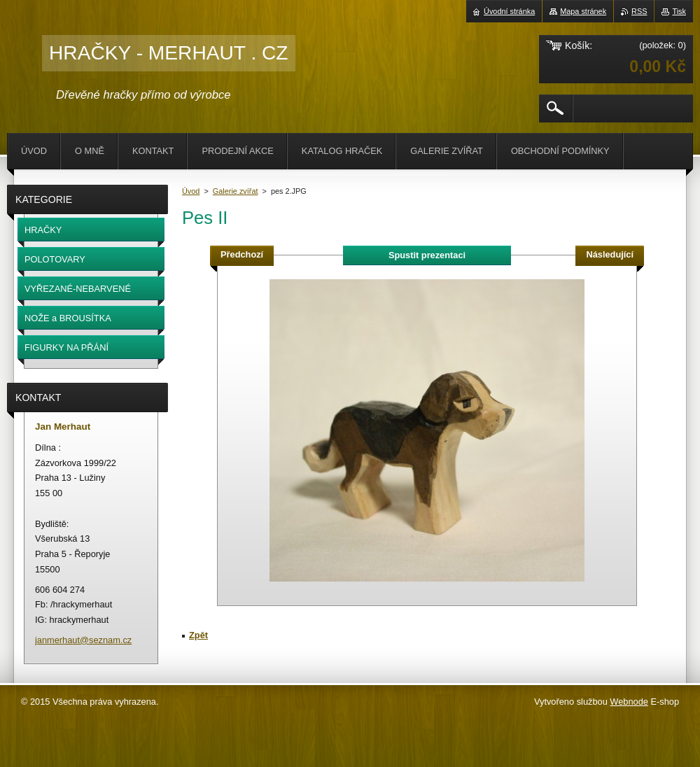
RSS (639, 11)
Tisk (679, 11)
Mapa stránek (583, 11)
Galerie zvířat (236, 191)
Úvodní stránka (509, 11)
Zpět (198, 635)
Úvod (191, 191)
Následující (610, 254)
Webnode (629, 702)
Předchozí (242, 254)
